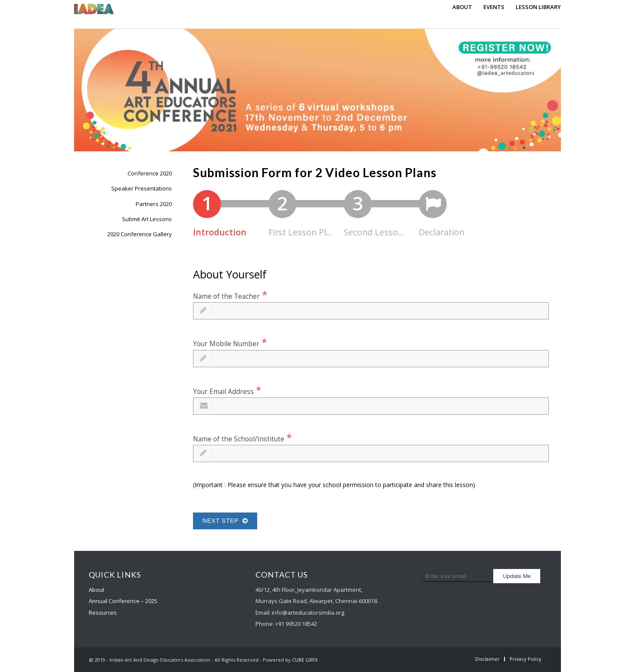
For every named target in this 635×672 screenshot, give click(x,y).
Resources (103, 613)
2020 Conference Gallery (140, 234)
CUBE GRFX (305, 660)
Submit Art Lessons (147, 219)
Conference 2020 (150, 173)
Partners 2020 (154, 204)
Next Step (225, 521)
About (96, 590)
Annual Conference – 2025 (123, 601)
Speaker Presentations (142, 188)
